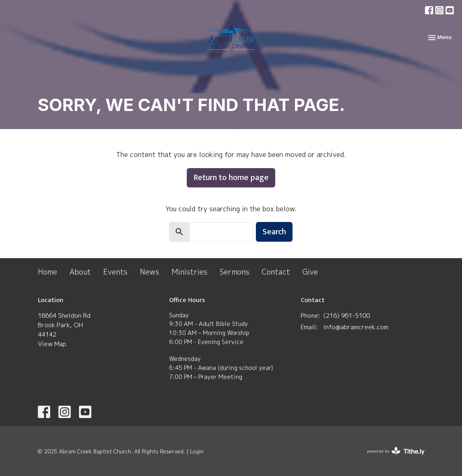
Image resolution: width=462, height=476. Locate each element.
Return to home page (231, 178)
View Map (52, 344)
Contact (276, 272)
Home (48, 272)
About (80, 272)
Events (115, 272)
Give (310, 272)
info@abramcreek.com (356, 327)
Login (197, 451)
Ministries (189, 272)
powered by (396, 451)
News (150, 272)
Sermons (234, 272)
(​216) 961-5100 (347, 315)
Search (274, 232)
